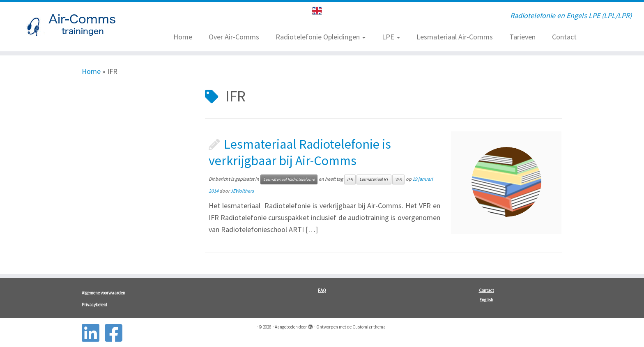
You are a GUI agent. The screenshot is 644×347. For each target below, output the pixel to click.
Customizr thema (369, 327)
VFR (398, 179)
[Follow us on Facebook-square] (116, 333)
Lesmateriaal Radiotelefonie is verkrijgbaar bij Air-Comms (300, 152)
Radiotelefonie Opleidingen (321, 37)
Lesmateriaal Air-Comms (455, 37)
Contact (564, 37)
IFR (350, 179)
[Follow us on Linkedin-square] (93, 333)
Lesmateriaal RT (374, 179)
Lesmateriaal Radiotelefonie (289, 179)
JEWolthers (242, 191)
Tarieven (522, 37)
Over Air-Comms (234, 37)
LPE (391, 37)
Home (183, 37)
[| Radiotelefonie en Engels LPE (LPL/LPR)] (74, 27)
